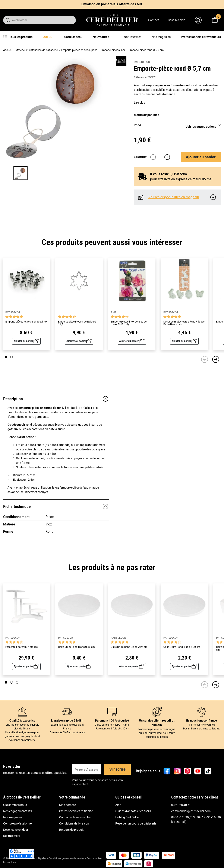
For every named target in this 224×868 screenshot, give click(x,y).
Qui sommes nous (15, 805)
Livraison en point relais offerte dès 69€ (112, 4)
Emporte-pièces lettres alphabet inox (26, 322)
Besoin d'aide (176, 20)
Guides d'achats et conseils (133, 811)
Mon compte (67, 805)
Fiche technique (56, 506)
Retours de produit (71, 830)
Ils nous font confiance (202, 720)
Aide (118, 805)
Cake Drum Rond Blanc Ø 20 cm (182, 647)
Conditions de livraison (74, 823)
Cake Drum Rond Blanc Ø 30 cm (76, 647)
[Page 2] (12, 357)
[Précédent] (205, 359)
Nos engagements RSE (18, 811)
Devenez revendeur (16, 830)
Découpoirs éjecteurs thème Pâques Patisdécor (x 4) (184, 323)
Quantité (140, 157)
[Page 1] (6, 357)
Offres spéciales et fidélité (76, 811)
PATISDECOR (142, 62)
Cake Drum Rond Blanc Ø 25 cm (129, 647)
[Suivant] (216, 359)
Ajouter (201, 157)
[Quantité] (160, 157)
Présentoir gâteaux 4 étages (21, 647)
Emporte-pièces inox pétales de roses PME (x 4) (129, 323)
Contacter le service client (76, 817)
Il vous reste (168, 174)
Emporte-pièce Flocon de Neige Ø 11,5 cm (77, 323)
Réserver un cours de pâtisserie (136, 823)
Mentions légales (37, 858)
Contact (154, 20)
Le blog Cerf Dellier (127, 817)
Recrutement (12, 836)
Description (56, 399)
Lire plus (139, 103)
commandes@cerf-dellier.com (191, 811)
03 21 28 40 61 (181, 805)
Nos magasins (13, 817)
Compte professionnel (18, 823)
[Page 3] (17, 357)
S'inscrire (117, 769)
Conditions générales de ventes (66, 858)
